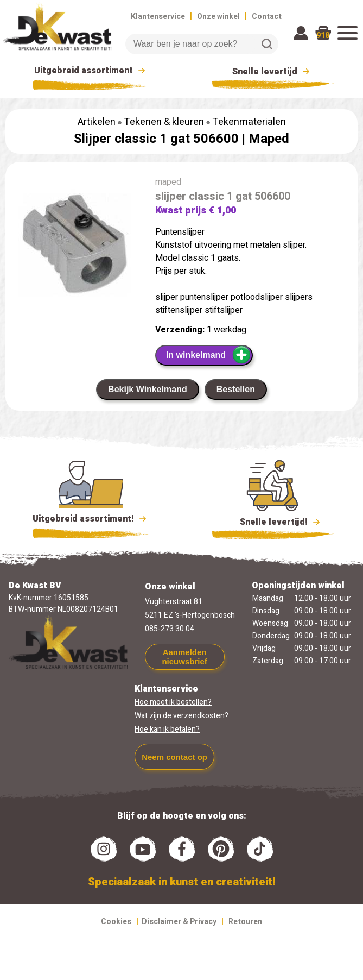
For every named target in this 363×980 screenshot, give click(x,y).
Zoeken (267, 44)
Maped (269, 139)
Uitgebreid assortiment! (91, 519)
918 (323, 36)
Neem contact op (174, 757)
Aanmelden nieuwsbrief (184, 657)
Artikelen (97, 122)
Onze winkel (218, 17)
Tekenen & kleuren (164, 122)
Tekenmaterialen (249, 122)
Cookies (116, 922)
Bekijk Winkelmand (148, 389)
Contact (267, 17)
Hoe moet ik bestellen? (173, 702)
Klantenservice (158, 17)
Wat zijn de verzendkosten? (181, 716)
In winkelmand (209, 355)
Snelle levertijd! (273, 521)
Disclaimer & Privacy (179, 922)
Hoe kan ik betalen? (167, 729)
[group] (75, 247)
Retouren (245, 922)
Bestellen (236, 389)
